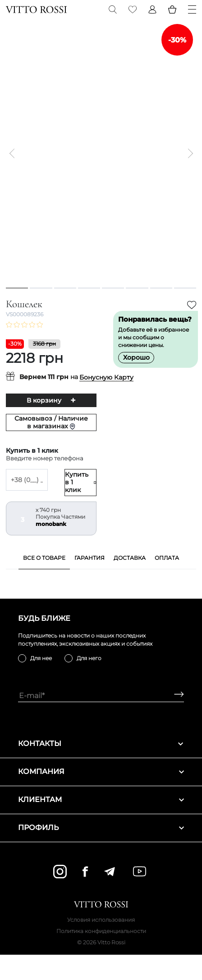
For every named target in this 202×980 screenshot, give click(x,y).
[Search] (113, 9)
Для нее (41, 658)
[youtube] (140, 871)
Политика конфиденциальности (101, 931)
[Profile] (152, 9)
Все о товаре (44, 558)
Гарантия (90, 558)
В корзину (44, 400)
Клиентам (101, 799)
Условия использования (101, 920)
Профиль (101, 828)
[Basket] (172, 9)
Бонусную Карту (106, 378)
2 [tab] (41, 288)
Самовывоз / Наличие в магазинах (51, 422)
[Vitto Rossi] (36, 9)
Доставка (130, 558)
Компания (101, 771)
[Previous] (14, 154)
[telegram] (109, 872)
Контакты (101, 743)
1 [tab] (17, 288)
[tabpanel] (101, 153)
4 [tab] (89, 288)
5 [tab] (113, 288)
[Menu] (192, 9)
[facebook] (85, 871)
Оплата (167, 558)
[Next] (188, 154)
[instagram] (60, 872)
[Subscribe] (176, 696)
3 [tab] (65, 288)
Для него (89, 658)
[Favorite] (133, 9)
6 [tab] (137, 288)
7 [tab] (161, 288)
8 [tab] (185, 288)
